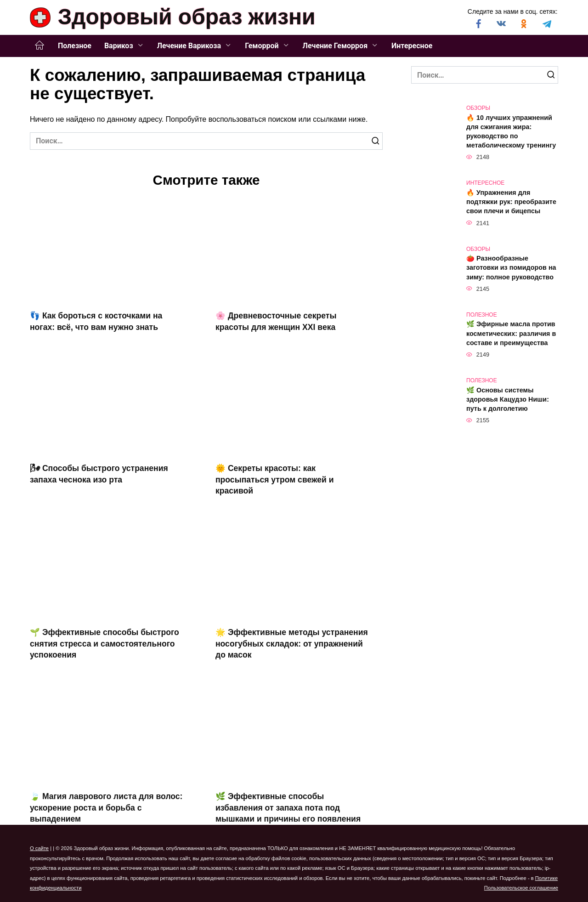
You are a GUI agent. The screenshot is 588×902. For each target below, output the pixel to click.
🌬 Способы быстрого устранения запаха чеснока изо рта (99, 474)
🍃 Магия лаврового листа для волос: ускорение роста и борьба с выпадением (106, 808)
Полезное (75, 46)
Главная (40, 45)
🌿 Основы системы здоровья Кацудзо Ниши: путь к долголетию (508, 399)
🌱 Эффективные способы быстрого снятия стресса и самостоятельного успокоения (105, 644)
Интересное (412, 46)
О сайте (39, 848)
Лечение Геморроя (335, 46)
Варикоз (119, 46)
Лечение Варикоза (189, 46)
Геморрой (262, 46)
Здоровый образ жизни (187, 17)
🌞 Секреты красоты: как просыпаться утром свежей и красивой (275, 479)
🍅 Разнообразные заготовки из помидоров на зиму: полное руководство (511, 268)
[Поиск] (375, 141)
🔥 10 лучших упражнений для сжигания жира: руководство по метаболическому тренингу (511, 131)
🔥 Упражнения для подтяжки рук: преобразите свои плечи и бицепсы (511, 202)
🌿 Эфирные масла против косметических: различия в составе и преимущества (511, 334)
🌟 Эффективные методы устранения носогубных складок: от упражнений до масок (292, 644)
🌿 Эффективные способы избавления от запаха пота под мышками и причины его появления (288, 808)
